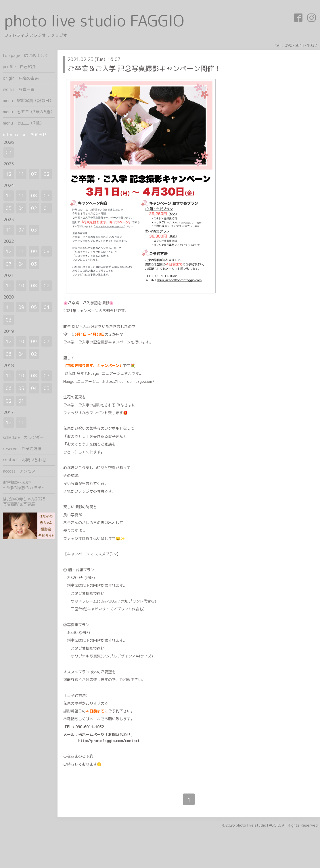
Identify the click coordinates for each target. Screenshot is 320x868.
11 (21, 174)
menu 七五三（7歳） (23, 123)
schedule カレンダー (23, 437)
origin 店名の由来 (21, 78)
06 (9, 354)
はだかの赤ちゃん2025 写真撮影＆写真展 (29, 501)
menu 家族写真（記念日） (28, 101)
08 (34, 196)
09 (34, 251)
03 (9, 152)
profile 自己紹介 (19, 67)
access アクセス (19, 471)
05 (9, 208)
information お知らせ (25, 134)
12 (9, 174)
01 (47, 208)
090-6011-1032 (301, 45)
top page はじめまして (26, 55)
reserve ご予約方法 (22, 449)
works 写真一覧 (19, 89)
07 (34, 174)
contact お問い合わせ (25, 460)
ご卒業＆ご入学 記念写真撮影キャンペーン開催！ (144, 68)
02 (47, 174)
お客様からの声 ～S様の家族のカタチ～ (29, 485)
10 (21, 286)
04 (21, 208)
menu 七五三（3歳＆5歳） (29, 112)
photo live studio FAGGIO (94, 21)
